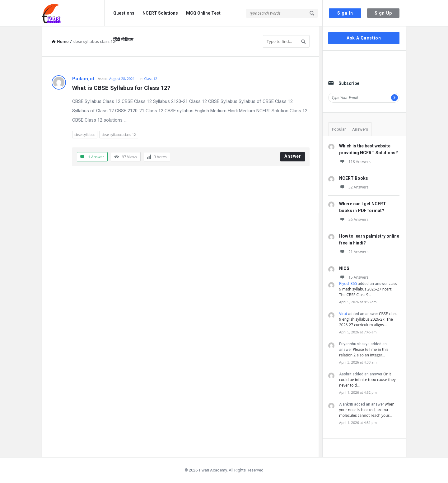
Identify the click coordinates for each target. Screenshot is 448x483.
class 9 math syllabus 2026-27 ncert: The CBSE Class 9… (368, 289)
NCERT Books (354, 178)
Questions (124, 13)
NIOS (344, 268)
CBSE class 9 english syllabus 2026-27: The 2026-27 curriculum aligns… (368, 319)
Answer (293, 156)
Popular (339, 129)
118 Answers (355, 162)
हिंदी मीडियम (123, 39)
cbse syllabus (85, 135)
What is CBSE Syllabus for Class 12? (121, 88)
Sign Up (383, 13)
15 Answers (354, 277)
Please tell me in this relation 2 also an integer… (364, 352)
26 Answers (354, 219)
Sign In (345, 13)
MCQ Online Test (203, 13)
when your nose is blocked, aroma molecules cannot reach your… (367, 410)
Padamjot (83, 79)
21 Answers (354, 252)
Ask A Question (364, 38)
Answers (360, 129)
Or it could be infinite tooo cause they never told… (367, 380)
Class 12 (151, 79)
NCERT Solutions (160, 13)
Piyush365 (348, 283)
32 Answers (354, 187)
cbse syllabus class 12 (119, 135)
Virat (343, 314)
